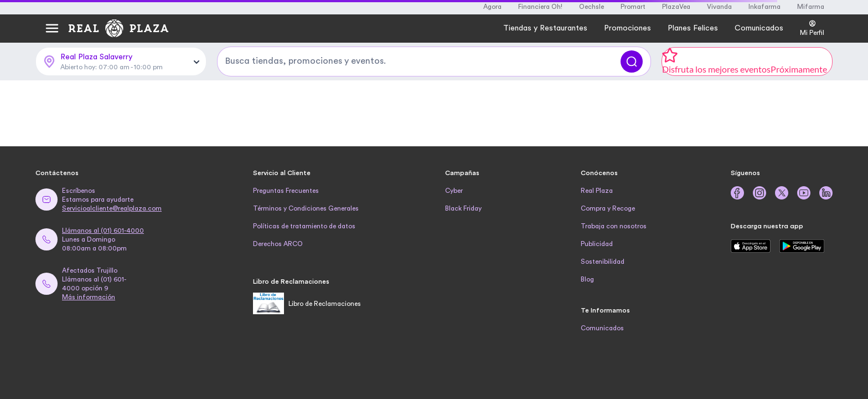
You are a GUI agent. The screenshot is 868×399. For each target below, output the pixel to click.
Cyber (454, 191)
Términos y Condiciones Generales (306, 208)
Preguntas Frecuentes (286, 191)
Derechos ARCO (278, 244)
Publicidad (597, 244)
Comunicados (602, 328)
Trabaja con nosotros (614, 226)
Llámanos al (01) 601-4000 (103, 231)
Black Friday (463, 208)
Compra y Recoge (608, 208)
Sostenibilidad (603, 262)
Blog (587, 279)
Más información (89, 297)
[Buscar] (632, 62)
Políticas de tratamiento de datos (304, 226)
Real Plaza (597, 191)
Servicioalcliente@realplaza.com (112, 208)
